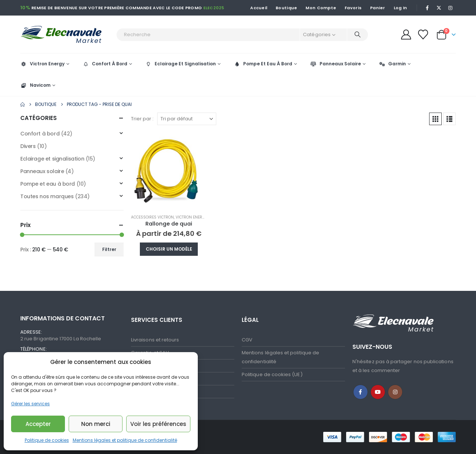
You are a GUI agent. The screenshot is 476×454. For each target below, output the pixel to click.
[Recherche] (358, 35)
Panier (378, 8)
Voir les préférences (158, 424)
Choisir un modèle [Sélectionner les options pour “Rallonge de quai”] (169, 249)
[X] (439, 8)
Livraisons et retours (155, 340)
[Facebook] (427, 8)
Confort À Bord (105, 64)
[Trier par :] (187, 119)
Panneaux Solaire (335, 64)
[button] (435, 119)
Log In (401, 8)
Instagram (395, 392)
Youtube (378, 392)
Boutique (286, 8)
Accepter (38, 424)
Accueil (259, 8)
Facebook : (361, 392)
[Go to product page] (169, 170)
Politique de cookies (47, 440)
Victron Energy (42, 64)
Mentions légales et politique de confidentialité (125, 440)
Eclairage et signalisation (52, 159)
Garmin (392, 64)
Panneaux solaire (42, 171)
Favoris (353, 8)
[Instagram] (451, 8)
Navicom (35, 85)
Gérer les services (30, 404)
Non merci (96, 424)
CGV (247, 340)
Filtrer (109, 249)
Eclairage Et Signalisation (180, 64)
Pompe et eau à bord (48, 184)
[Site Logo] (66, 35)
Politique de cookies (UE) (272, 374)
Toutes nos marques (47, 196)
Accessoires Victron (152, 217)
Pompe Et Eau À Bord (263, 64)
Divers (28, 146)
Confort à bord (40, 134)
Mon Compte (321, 8)
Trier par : (142, 119)
